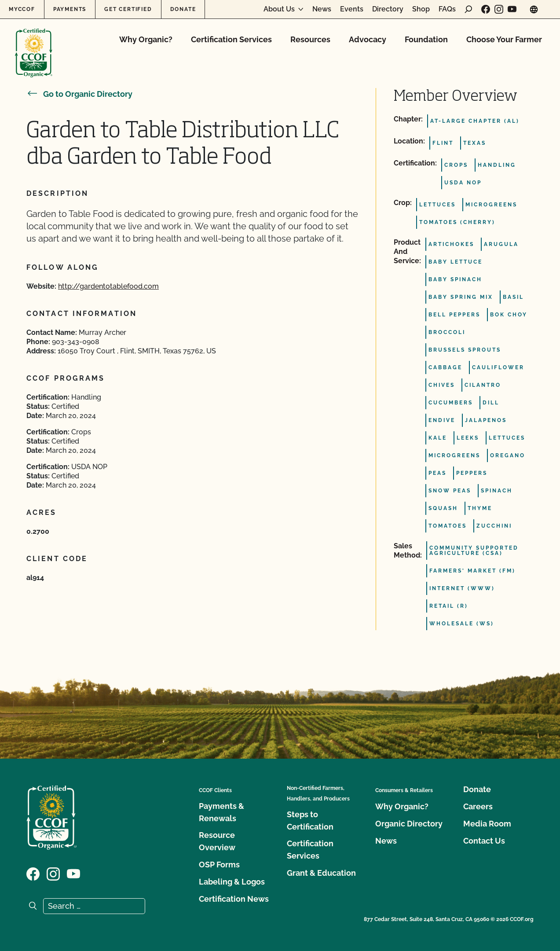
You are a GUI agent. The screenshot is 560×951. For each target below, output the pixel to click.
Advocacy (368, 39)
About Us (279, 9)
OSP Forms (219, 865)
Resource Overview (217, 841)
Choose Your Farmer (504, 39)
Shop (421, 9)
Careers (478, 806)
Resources (310, 39)
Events (352, 9)
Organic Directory (409, 824)
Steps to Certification (310, 821)
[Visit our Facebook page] (486, 9)
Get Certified (128, 9)
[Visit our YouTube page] (512, 9)
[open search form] (468, 9)
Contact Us (484, 841)
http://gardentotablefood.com (108, 286)
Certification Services (231, 39)
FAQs (447, 9)
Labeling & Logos (232, 882)
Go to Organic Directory (79, 94)
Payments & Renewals (221, 812)
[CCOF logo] (34, 44)
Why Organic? (146, 39)
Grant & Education (321, 873)
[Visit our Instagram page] (499, 9)
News (322, 9)
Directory (388, 9)
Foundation (426, 39)
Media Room (487, 824)
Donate (183, 9)
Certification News (234, 899)
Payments (70, 9)
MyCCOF (22, 9)
